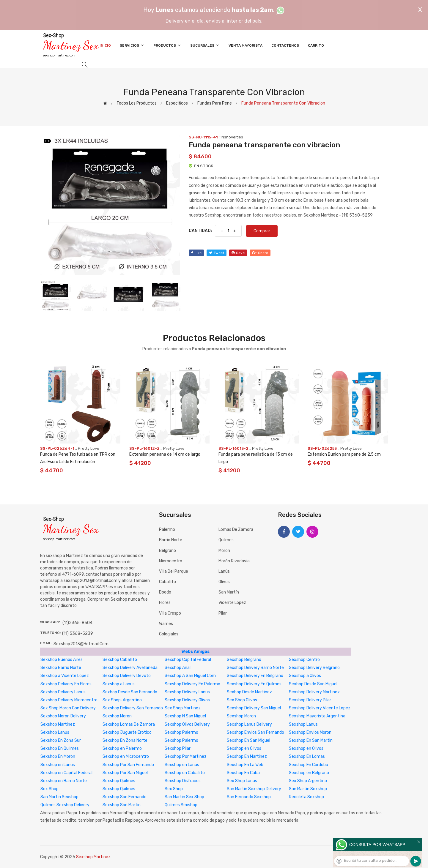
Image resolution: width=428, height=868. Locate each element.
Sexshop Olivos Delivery (187, 724)
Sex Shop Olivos (242, 700)
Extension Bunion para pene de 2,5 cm (344, 454)
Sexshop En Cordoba (309, 765)
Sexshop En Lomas (307, 756)
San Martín (229, 592)
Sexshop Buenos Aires (62, 660)
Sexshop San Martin (122, 805)
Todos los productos (137, 103)
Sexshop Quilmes (119, 781)
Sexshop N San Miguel (185, 716)
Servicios (132, 45)
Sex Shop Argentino (308, 781)
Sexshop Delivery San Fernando (133, 708)
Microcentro (171, 561)
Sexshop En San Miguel (248, 740)
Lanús (224, 571)
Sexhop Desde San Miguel (313, 684)
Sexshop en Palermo (122, 748)
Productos (167, 45)
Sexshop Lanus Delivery (249, 724)
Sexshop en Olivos (244, 748)
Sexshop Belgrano (244, 660)
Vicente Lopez (232, 603)
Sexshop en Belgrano (309, 773)
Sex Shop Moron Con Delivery (68, 708)
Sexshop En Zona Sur (61, 740)
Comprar (262, 231)
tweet (217, 253)
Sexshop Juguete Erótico (127, 732)
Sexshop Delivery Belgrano (314, 668)
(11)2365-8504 (77, 623)
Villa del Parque (174, 571)
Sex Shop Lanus (242, 781)
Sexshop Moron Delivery (63, 716)
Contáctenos (285, 45)
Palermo (167, 530)
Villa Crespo (170, 613)
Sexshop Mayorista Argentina (317, 716)
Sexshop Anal (178, 668)
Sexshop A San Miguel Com (190, 676)
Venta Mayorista (246, 45)
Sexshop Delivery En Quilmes (254, 684)
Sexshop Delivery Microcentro (69, 700)
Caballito (167, 582)
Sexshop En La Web (245, 765)
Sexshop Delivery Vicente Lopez (320, 708)
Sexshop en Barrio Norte (64, 781)
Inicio (105, 45)
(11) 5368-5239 (78, 633)
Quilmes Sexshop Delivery (65, 805)
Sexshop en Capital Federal (66, 773)
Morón (224, 551)
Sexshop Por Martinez (186, 756)
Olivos (224, 582)
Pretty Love (89, 448)
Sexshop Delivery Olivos (187, 700)
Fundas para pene (215, 103)
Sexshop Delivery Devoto (127, 676)
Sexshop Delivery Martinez (314, 692)
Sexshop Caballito (120, 660)
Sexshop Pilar (178, 748)
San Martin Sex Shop (184, 797)
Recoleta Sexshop (306, 797)
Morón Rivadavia (234, 561)
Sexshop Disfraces (183, 781)
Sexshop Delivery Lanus (63, 692)
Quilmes (226, 540)
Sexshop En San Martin (311, 740)
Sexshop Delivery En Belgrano (255, 676)
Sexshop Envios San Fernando (255, 732)
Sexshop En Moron (58, 756)
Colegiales (169, 634)
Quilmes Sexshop (181, 805)
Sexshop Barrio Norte (61, 668)
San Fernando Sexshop (249, 797)
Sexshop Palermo (181, 732)
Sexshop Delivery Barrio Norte (255, 668)
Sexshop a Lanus (119, 684)
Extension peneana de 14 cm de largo (165, 454)
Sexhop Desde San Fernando (130, 692)
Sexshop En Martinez (247, 756)
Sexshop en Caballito (185, 773)
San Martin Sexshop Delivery (254, 789)
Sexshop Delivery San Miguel (254, 708)
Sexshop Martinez (58, 724)
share (260, 253)
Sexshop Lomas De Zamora (129, 724)
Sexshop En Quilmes (60, 748)
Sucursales (205, 45)
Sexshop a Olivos (305, 676)
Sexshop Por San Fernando (128, 765)
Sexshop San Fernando (125, 797)
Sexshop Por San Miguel (125, 773)
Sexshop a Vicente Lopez (65, 676)
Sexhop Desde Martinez (249, 692)
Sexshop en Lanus (58, 765)
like (196, 253)
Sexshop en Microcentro (126, 756)
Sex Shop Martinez (183, 708)
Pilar (223, 613)
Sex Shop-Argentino (122, 700)
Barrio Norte (171, 540)
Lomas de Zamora (236, 530)
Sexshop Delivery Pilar (310, 700)
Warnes (166, 624)
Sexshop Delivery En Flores (66, 684)
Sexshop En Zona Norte (125, 740)
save (238, 253)
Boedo (165, 592)
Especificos (177, 103)
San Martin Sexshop (308, 789)
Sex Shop (49, 789)
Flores (165, 603)
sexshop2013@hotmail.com (81, 644)
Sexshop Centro (304, 660)
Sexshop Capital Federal (188, 660)
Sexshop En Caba (243, 773)
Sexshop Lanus (303, 724)
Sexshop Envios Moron (310, 732)
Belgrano (167, 551)
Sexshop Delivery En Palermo (192, 684)
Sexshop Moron (117, 716)
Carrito (316, 45)
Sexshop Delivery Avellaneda (130, 668)
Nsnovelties (232, 137)
